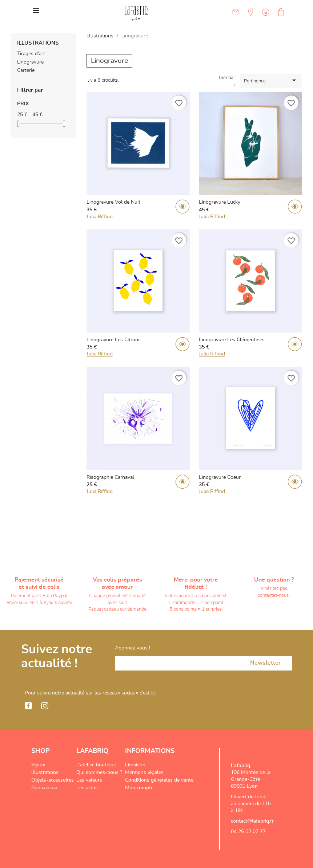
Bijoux (38, 765)
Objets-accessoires (53, 780)
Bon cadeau (44, 788)
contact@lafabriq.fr (252, 821)
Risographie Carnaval (110, 477)
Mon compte (139, 788)
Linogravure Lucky (220, 202)
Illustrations (38, 43)
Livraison (135, 765)
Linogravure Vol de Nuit (113, 202)
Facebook (28, 706)
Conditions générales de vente (159, 780)
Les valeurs (89, 780)
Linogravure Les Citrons (114, 340)
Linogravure (30, 62)
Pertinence (271, 80)
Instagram (45, 706)
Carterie (26, 70)
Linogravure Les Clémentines (232, 340)
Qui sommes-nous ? (99, 773)
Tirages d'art (31, 54)
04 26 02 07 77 (248, 832)
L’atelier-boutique (96, 765)
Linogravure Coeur (220, 477)
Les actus (87, 788)
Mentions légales (144, 773)
